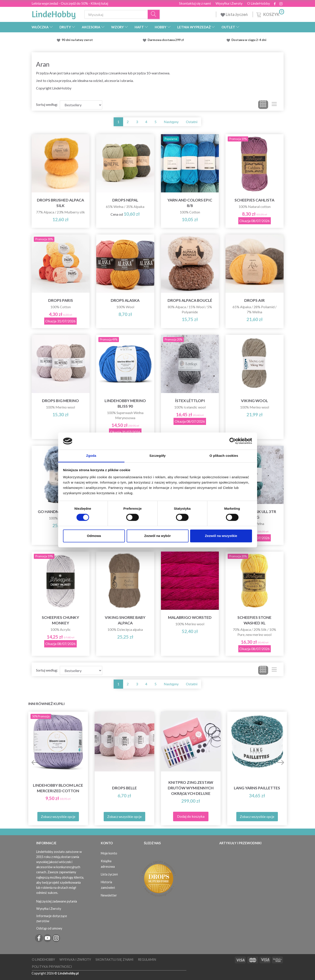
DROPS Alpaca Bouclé (190, 300)
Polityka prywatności (52, 967)
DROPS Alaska (125, 300)
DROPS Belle (124, 788)
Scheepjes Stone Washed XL (254, 620)
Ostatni (192, 122)
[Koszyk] (270, 14)
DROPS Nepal (125, 200)
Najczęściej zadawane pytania (57, 901)
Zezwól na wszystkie (221, 536)
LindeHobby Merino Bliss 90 (125, 403)
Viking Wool (254, 401)
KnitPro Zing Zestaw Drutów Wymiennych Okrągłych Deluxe (191, 788)
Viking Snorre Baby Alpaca (125, 620)
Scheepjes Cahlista (254, 200)
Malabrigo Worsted (190, 617)
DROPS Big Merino (60, 401)
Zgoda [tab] (91, 456)
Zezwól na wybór (157, 536)
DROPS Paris (61, 300)
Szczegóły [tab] (157, 456)
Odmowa (94, 536)
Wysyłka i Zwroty (229, 3)
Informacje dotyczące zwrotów (52, 918)
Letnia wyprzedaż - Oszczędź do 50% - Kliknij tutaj (70, 3)
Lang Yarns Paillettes (257, 788)
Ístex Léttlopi (190, 401)
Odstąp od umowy (49, 928)
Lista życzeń (234, 14)
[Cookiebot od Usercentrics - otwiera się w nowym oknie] (233, 441)
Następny (171, 122)
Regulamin (147, 960)
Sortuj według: (47, 104)
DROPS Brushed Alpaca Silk (60, 203)
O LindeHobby (259, 3)
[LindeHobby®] (54, 14)
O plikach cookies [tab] (224, 456)
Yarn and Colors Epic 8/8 (190, 203)
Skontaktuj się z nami (195, 3)
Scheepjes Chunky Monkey (60, 620)
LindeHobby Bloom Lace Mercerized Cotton (58, 788)
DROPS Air (254, 300)
